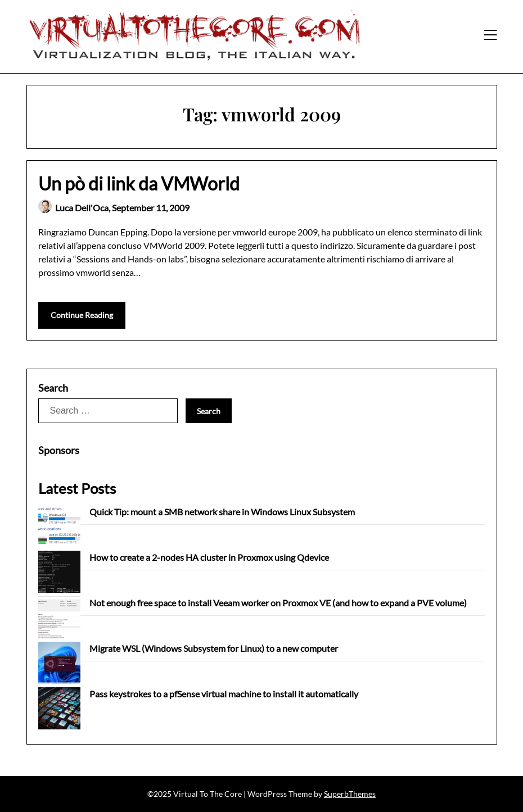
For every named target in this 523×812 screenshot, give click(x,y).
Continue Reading (82, 315)
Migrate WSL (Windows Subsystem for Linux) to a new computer (214, 648)
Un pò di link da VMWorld (139, 183)
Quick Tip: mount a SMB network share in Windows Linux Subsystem (222, 512)
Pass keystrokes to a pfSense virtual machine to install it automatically (224, 694)
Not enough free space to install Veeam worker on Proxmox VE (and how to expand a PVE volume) (278, 603)
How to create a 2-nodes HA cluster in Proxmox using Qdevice (209, 557)
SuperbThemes (350, 794)
